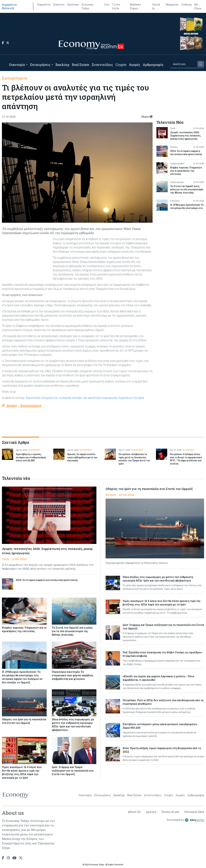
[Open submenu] (27, 65)
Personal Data (194, 812)
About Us (134, 812)
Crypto (121, 65)
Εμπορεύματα (15, 78)
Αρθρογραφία (153, 65)
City (107, 4)
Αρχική (151, 812)
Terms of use (170, 812)
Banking (62, 65)
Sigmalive (44, 4)
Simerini (59, 4)
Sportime (73, 4)
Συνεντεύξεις (102, 65)
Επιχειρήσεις (40, 65)
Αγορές (135, 65)
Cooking (186, 4)
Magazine (172, 4)
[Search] (184, 64)
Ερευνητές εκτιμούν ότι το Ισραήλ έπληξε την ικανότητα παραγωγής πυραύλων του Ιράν (85, 398)
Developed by (185, 820)
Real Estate (80, 65)
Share (147, 117)
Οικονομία (17, 65)
